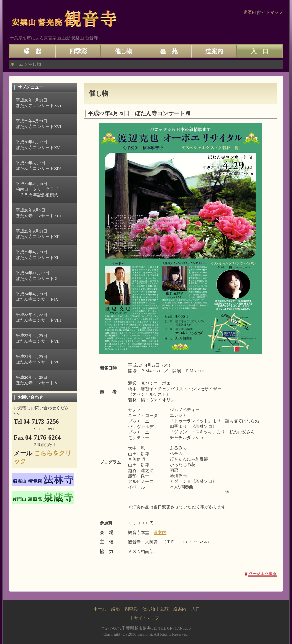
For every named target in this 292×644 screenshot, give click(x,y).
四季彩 (78, 51)
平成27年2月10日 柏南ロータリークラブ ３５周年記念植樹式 (37, 189)
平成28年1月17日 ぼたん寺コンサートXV (38, 145)
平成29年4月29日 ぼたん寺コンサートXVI (39, 124)
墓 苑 (169, 51)
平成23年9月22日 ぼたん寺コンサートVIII (38, 318)
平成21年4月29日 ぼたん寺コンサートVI (37, 359)
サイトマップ (270, 12)
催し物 (123, 51)
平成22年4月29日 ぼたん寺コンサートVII (38, 338)
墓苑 (164, 609)
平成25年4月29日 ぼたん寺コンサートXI (37, 255)
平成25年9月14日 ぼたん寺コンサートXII (38, 234)
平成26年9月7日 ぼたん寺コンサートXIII (38, 213)
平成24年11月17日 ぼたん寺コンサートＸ (37, 276)
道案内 (250, 12)
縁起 (116, 609)
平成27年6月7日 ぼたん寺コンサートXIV (39, 166)
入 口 (260, 51)
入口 (196, 609)
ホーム (17, 64)
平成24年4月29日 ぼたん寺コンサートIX (37, 297)
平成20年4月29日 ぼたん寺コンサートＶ (37, 380)
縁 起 (33, 51)
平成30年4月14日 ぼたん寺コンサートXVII (39, 103)
